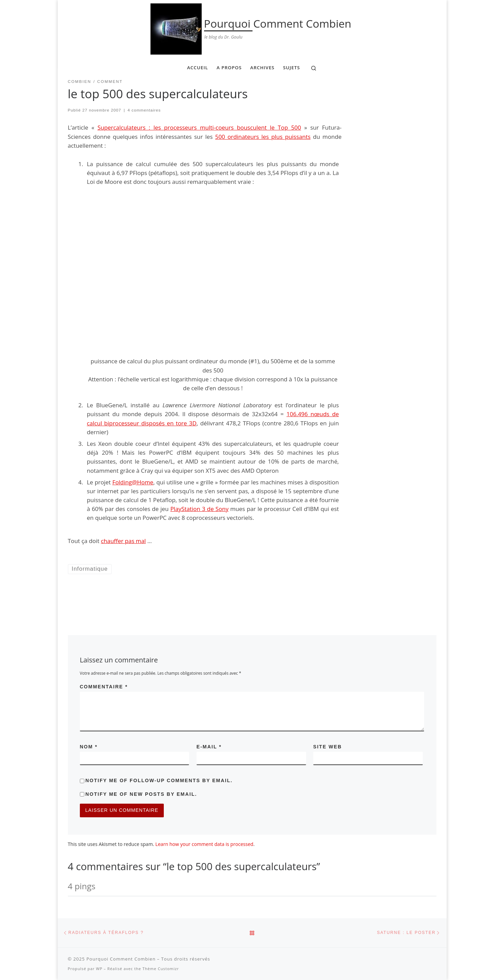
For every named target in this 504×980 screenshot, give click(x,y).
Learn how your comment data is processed (204, 844)
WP (99, 969)
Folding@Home (133, 482)
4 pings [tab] (82, 886)
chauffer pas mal (124, 541)
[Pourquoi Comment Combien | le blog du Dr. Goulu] (176, 27)
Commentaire (104, 687)
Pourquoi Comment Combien (121, 959)
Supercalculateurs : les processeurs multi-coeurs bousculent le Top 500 (199, 127)
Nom (89, 747)
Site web (328, 747)
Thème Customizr (161, 969)
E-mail (209, 747)
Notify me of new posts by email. (141, 794)
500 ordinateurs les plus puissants (263, 137)
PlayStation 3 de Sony (199, 509)
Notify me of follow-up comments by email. (159, 780)
